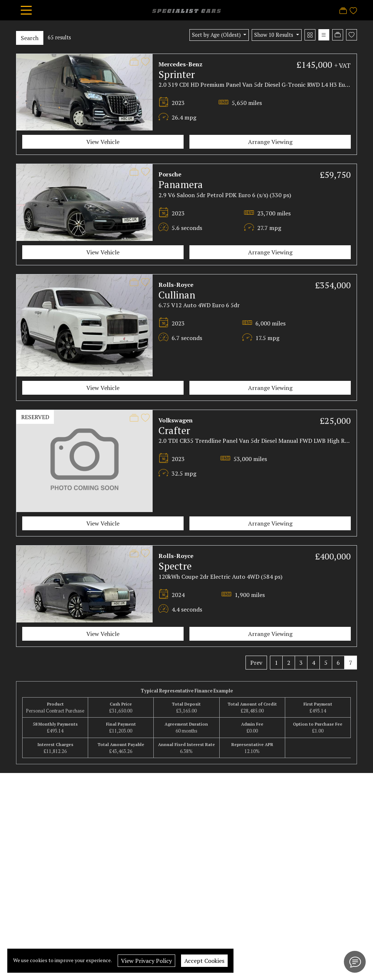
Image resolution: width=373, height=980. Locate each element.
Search (30, 38)
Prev (256, 663)
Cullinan (177, 295)
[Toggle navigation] (26, 10)
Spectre (175, 566)
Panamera (181, 184)
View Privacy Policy (146, 961)
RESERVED (35, 417)
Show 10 (274, 35)
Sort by (217, 35)
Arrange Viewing (270, 142)
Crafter (174, 430)
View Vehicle (103, 142)
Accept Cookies (204, 961)
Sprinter (177, 74)
